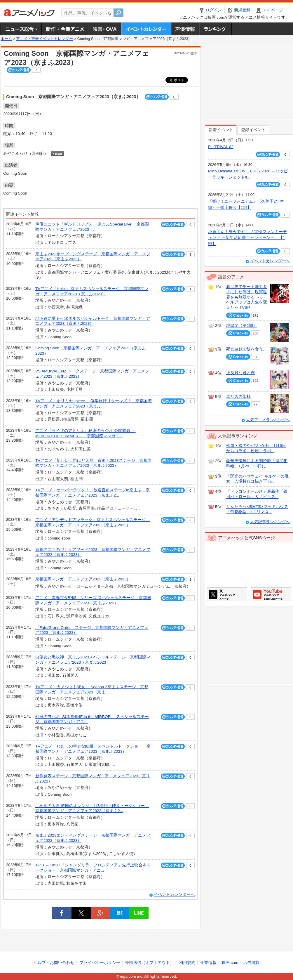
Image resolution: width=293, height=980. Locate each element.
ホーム (6, 39)
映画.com (230, 963)
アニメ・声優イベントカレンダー (146, 29)
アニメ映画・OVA (104, 29)
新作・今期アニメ (65, 29)
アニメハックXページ (227, 594)
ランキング (216, 29)
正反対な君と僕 (240, 373)
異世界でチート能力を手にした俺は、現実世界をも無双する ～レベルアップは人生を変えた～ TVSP (247, 297)
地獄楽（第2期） (242, 326)
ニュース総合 (21, 29)
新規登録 (242, 10)
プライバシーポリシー (100, 963)
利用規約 (187, 963)
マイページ (273, 10)
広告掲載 (251, 963)
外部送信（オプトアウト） (149, 963)
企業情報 (208, 963)
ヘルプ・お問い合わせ (54, 963)
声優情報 (185, 29)
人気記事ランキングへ (270, 522)
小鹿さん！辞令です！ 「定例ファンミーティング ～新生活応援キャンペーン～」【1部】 (247, 238)
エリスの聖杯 (238, 397)
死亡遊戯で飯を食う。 (247, 349)
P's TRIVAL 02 (221, 147)
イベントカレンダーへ (174, 895)
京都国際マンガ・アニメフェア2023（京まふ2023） (83, 579)
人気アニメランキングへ (268, 420)
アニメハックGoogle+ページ (271, 594)
